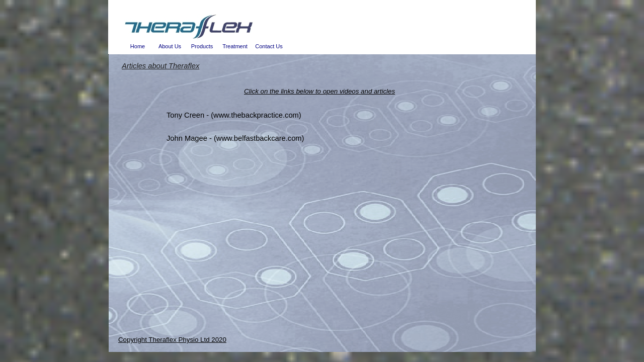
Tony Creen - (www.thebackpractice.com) (234, 115)
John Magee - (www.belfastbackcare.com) (235, 138)
